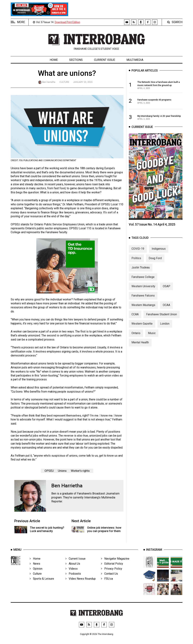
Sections (76, 60)
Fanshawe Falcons (143, 298)
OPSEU (49, 471)
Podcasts (73, 578)
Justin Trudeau (141, 270)
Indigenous (159, 251)
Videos (72, 573)
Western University (143, 289)
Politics (136, 260)
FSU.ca (107, 583)
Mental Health (140, 345)
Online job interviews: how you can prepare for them (104, 529)
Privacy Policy (112, 573)
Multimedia (135, 60)
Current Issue (105, 60)
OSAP (167, 289)
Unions (62, 471)
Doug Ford (155, 260)
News (35, 568)
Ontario (136, 335)
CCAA (135, 317)
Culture (64, 82)
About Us (73, 568)
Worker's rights (80, 471)
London (165, 326)
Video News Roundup (81, 583)
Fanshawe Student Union (162, 317)
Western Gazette (142, 326)
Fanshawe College (143, 279)
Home (54, 60)
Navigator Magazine (115, 563)
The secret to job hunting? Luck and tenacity (47, 529)
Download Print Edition (67, 22)
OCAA (166, 307)
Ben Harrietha (49, 82)
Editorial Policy (112, 568)
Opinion (36, 573)
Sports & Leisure (42, 583)
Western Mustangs (143, 307)
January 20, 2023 (83, 82)
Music (152, 335)
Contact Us (109, 578)
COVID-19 (138, 251)
